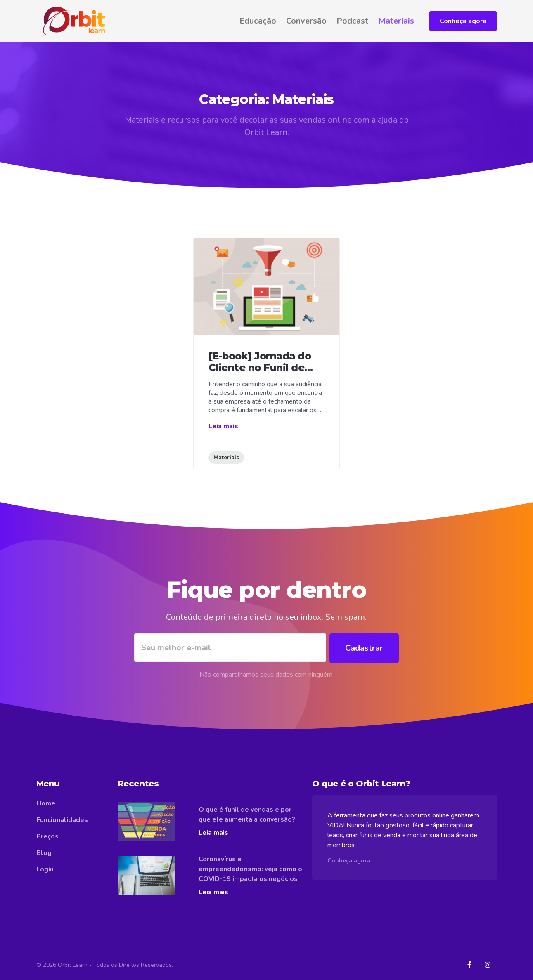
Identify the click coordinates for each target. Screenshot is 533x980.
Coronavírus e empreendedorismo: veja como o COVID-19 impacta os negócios (250, 869)
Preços (47, 836)
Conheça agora (463, 21)
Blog (44, 853)
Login (45, 869)
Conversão (306, 21)
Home (46, 803)
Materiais (396, 21)
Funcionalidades (62, 820)
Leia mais (223, 426)
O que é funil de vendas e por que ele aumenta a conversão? (247, 815)
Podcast (352, 21)
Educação (258, 21)
